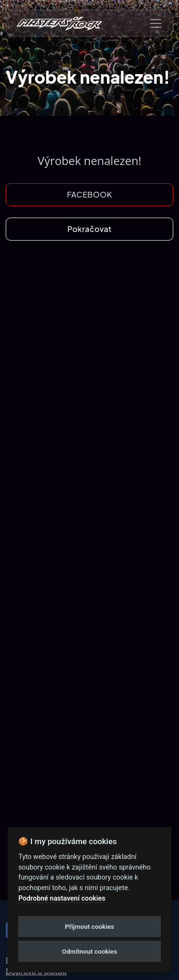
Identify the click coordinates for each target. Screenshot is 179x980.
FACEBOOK (89, 194)
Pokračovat (89, 229)
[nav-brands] (59, 23)
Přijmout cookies (89, 926)
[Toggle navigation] (156, 23)
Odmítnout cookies (89, 951)
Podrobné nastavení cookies (62, 898)
